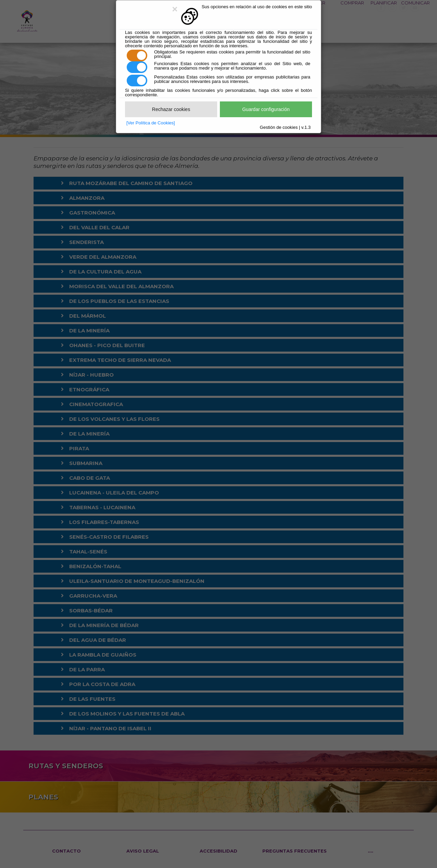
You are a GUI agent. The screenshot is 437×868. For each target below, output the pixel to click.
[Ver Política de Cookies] (151, 123)
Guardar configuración (266, 109)
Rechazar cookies (171, 109)
